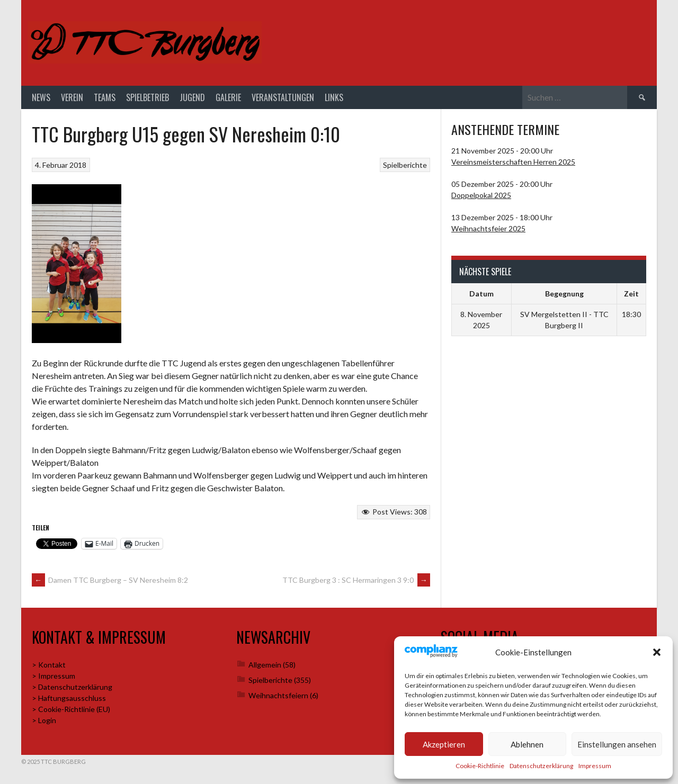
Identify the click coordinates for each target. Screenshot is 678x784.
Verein (72, 97)
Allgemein (265, 665)
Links (334, 97)
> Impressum (53, 676)
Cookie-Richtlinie (480, 766)
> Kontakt (49, 665)
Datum (481, 294)
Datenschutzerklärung (541, 766)
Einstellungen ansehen (617, 744)
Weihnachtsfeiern (278, 695)
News (41, 97)
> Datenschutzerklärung (72, 687)
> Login (44, 720)
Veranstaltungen (283, 97)
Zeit (631, 294)
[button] (657, 652)
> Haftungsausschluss (69, 698)
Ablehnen (527, 744)
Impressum (595, 766)
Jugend (192, 97)
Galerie (228, 97)
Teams (105, 97)
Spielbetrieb (148, 97)
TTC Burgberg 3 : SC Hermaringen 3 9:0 (356, 580)
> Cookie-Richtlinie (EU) (71, 709)
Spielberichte (405, 165)
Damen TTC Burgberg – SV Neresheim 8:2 (110, 580)
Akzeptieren (444, 744)
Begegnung (564, 294)
